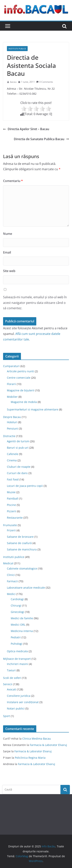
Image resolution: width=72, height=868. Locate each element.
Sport (7, 716)
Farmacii (12, 581)
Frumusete (10, 525)
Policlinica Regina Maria (30, 758)
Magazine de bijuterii (21, 390)
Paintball (13, 498)
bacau (13, 82)
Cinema (12, 460)
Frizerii (11, 530)
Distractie (9, 436)
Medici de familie (22, 618)
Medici (11, 594)
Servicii (8, 684)
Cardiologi (17, 599)
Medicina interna (22, 631)
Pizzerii (12, 511)
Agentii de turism (18, 441)
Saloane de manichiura (22, 549)
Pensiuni (12, 429)
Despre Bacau (12, 417)
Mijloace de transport (17, 659)
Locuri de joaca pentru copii (25, 486)
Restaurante (15, 518)
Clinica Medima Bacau (37, 739)
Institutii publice (17, 49)
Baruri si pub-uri (18, 448)
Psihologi (17, 644)
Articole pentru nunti (20, 371)
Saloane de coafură (19, 543)
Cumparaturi (11, 366)
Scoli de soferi (12, 678)
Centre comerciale (19, 378)
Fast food (13, 479)
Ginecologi (17, 612)
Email (7, 252)
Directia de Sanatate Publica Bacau (41, 139)
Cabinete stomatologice (22, 568)
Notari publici (16, 708)
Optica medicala (17, 651)
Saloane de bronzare (20, 537)
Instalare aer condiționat (23, 702)
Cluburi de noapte (19, 467)
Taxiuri (11, 670)
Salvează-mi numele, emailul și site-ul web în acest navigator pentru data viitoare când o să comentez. (35, 303)
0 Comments (45, 82)
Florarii (11, 384)
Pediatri (16, 637)
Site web (9, 271)
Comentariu (13, 181)
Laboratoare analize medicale (26, 588)
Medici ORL (18, 625)
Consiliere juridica (19, 696)
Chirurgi (16, 605)
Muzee (11, 492)
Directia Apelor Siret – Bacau (26, 129)
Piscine (11, 505)
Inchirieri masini (17, 664)
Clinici (11, 575)
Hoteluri (12, 422)
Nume (8, 234)
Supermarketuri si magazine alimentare (33, 409)
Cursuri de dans (17, 473)
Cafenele (13, 454)
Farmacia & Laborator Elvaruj (48, 745)
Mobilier (12, 397)
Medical (8, 563)
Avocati (12, 689)
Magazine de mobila (24, 402)
